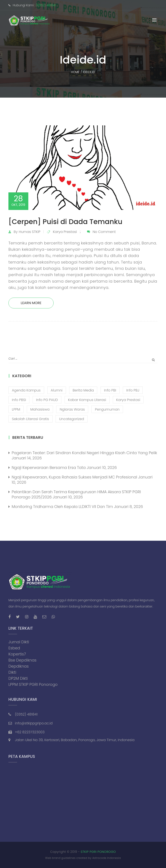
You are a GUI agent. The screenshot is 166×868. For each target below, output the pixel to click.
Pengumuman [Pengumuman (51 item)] (107, 409)
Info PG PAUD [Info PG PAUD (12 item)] (47, 400)
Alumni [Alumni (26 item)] (57, 390)
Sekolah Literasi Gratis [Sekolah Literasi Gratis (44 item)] (30, 419)
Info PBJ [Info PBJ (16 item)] (133, 390)
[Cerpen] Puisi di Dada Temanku (65, 222)
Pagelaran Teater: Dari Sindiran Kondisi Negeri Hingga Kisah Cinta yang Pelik (84, 453)
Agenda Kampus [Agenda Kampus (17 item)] (26, 390)
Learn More (31, 303)
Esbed (14, 648)
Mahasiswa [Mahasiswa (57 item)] (40, 409)
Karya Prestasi (65, 232)
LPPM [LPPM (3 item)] (16, 409)
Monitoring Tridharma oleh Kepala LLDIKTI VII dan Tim (62, 507)
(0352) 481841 (46, 5)
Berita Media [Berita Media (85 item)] (83, 390)
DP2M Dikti (18, 678)
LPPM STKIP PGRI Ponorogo (33, 684)
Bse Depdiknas (22, 660)
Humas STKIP (30, 232)
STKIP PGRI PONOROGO (98, 852)
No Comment (104, 232)
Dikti (12, 672)
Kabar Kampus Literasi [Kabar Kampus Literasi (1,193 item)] (87, 400)
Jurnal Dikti (19, 642)
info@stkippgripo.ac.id (34, 723)
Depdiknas (19, 666)
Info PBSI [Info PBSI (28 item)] (19, 400)
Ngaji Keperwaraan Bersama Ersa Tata (49, 468)
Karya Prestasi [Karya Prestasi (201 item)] (128, 400)
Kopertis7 (17, 654)
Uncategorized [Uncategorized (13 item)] (71, 419)
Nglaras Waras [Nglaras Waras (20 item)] (72, 409)
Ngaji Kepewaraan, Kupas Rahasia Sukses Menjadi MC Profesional (74, 477)
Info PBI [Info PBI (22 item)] (110, 390)
